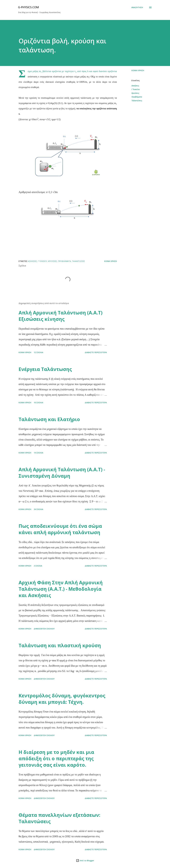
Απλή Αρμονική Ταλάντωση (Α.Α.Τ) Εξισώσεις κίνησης (60, 316)
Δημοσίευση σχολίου (44, 629)
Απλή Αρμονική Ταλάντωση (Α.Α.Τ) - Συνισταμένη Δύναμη (62, 473)
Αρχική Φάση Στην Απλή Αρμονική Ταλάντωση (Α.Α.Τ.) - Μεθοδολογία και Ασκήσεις (61, 589)
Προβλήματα (137, 97)
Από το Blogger (85, 860)
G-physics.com (28, 7)
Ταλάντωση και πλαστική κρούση (60, 645)
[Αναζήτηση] (137, 7)
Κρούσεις (135, 93)
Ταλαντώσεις (137, 100)
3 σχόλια (38, 566)
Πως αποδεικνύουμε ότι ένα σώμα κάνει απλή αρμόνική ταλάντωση (60, 529)
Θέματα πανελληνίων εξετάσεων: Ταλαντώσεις (59, 818)
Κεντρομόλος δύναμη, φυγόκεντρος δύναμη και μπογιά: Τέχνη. (62, 699)
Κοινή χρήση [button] (138, 70)
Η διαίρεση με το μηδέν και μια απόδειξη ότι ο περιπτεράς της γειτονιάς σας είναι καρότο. (56, 758)
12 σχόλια (38, 352)
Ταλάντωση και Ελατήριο (49, 419)
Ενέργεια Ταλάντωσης (45, 369)
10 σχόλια (38, 403)
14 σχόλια (38, 453)
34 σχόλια (38, 509)
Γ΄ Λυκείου (136, 89)
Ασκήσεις (135, 86)
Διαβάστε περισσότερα (96, 352)
